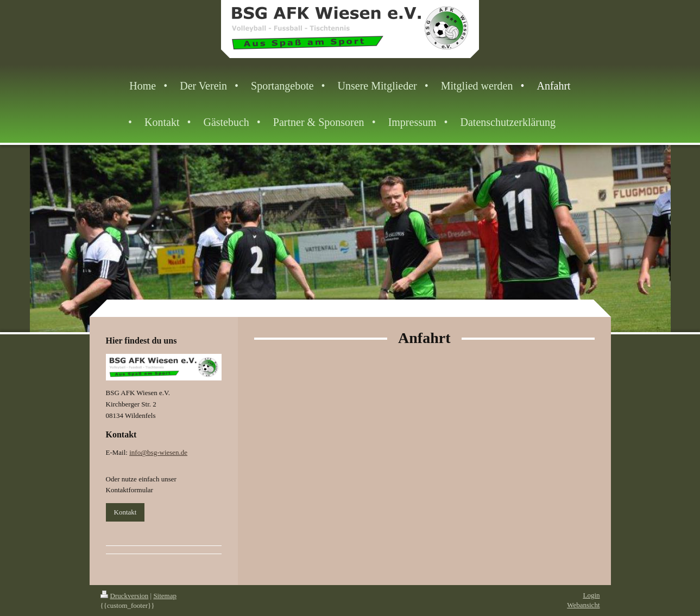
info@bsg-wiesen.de (158, 452)
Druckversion (125, 596)
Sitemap (165, 596)
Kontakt (125, 512)
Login (591, 595)
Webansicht (583, 605)
